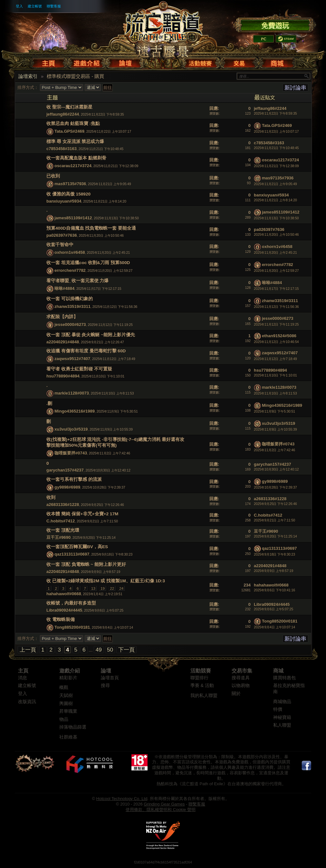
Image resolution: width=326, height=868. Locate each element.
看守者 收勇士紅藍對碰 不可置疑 (79, 369)
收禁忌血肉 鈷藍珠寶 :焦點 (73, 124)
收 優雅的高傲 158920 (68, 194)
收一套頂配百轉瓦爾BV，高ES (77, 547)
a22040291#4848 (63, 342)
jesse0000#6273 (70, 324)
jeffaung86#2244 (63, 114)
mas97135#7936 (70, 184)
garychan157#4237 (65, 470)
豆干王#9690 (58, 537)
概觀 (64, 687)
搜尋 (105, 686)
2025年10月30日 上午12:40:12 (276, 469)
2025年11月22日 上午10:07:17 (276, 132)
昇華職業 (68, 711)
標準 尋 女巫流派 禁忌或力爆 (75, 142)
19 (103, 588)
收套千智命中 (60, 245)
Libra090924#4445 (64, 610)
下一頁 (126, 650)
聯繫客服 (54, 6)
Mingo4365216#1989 (75, 411)
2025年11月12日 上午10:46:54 (276, 342)
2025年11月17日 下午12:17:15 (276, 289)
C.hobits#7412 (61, 521)
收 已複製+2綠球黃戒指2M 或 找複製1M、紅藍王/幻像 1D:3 (106, 581)
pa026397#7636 (62, 235)
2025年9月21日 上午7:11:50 (274, 520)
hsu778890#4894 (63, 376)
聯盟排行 (199, 678)
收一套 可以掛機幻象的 (70, 299)
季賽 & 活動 (202, 686)
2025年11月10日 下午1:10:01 (275, 375)
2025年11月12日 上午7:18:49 (275, 359)
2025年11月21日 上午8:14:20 (275, 200)
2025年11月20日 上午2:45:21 (275, 253)
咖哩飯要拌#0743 (71, 453)
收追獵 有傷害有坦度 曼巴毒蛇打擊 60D (86, 351)
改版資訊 (27, 702)
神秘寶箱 (282, 717)
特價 (278, 709)
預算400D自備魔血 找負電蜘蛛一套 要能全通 (91, 228)
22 (112, 588)
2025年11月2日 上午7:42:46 (274, 450)
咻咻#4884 (64, 288)
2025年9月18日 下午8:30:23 (274, 554)
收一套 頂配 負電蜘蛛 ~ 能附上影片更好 (86, 564)
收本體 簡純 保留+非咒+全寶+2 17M (82, 514)
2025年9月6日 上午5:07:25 (273, 609)
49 (99, 650)
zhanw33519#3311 (72, 306)
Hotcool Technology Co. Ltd (122, 799)
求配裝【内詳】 (62, 317)
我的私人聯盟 (204, 696)
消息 (23, 678)
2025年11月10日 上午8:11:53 (275, 393)
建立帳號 (35, 6)
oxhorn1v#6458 (70, 252)
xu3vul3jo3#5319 (71, 429)
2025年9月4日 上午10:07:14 (274, 627)
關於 (236, 694)
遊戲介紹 (70, 671)
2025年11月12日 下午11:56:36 (276, 307)
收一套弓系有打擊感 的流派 (74, 479)
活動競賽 (201, 671)
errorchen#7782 (70, 270)
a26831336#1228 (63, 505)
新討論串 (295, 88)
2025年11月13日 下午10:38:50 (276, 218)
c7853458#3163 (62, 149)
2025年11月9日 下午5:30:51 (274, 411)
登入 (19, 6)
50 (110, 650)
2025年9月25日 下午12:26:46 (275, 504)
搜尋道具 (241, 678)
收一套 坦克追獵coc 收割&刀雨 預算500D (88, 263)
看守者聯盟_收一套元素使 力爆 (77, 281)
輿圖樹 (66, 704)
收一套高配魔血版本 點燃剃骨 (76, 158)
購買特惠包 (284, 678)
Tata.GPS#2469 (69, 132)
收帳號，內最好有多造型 (71, 603)
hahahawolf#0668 (64, 594)
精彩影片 (68, 678)
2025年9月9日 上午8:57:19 (273, 571)
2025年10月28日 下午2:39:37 (275, 487)
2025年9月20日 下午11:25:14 (275, 536)
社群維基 (68, 737)
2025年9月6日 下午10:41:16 (274, 590)
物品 (64, 719)
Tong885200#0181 (72, 627)
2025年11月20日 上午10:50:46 (276, 235)
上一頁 (28, 650)
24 (121, 588)
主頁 (23, 671)
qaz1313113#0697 (72, 554)
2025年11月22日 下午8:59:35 (275, 114)
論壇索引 (28, 76)
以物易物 (241, 686)
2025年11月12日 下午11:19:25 (276, 324)
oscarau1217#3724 (73, 166)
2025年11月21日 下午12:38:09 (276, 166)
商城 (278, 671)
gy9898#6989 (67, 487)
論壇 (106, 671)
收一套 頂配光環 (63, 530)
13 (93, 588)
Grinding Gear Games (164, 804)
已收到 (53, 176)
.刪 (49, 403)
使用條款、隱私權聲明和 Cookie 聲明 (161, 810)
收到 (51, 497)
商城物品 (282, 702)
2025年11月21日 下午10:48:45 (276, 148)
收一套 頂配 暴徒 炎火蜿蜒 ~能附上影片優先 (91, 335)
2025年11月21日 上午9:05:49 (275, 184)
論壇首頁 (110, 678)
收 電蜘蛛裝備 (61, 620)
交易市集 (242, 671)
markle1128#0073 (72, 393)
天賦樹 (66, 696)
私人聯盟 (282, 725)
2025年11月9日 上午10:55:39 (275, 429)
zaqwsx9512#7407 (72, 359)
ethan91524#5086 (279, 336)
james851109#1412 (73, 218)
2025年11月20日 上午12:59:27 (276, 271)
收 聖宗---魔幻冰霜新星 (69, 107)
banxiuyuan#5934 (64, 201)
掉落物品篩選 (73, 727)
